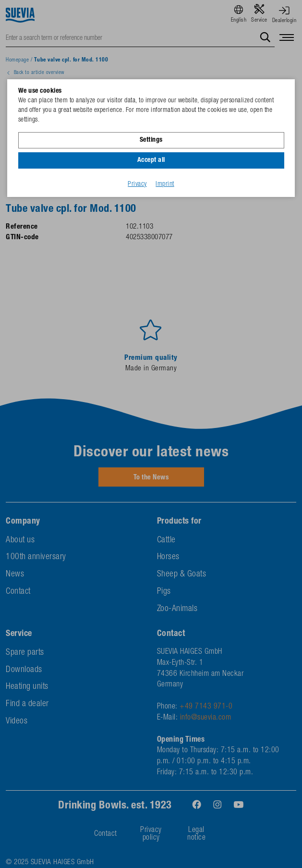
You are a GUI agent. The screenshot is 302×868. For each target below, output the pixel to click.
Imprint (165, 184)
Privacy (137, 184)
